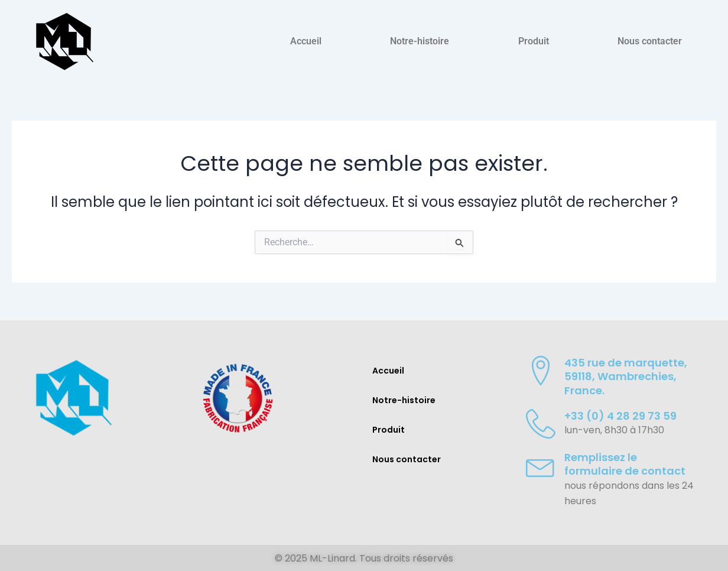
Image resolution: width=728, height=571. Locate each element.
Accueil (306, 41)
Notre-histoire (420, 41)
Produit (534, 41)
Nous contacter (650, 41)
